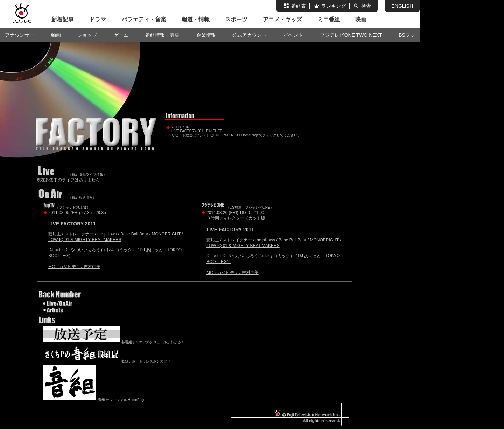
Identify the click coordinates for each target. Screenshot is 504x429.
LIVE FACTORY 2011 (72, 224)
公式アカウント (250, 35)
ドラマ (98, 19)
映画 (361, 19)
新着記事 (63, 19)
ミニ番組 (329, 19)
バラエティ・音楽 (144, 19)
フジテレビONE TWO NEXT (351, 35)
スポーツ (236, 19)
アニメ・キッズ (282, 19)
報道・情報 (196, 19)
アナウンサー (20, 35)
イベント (293, 35)
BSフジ (407, 35)
